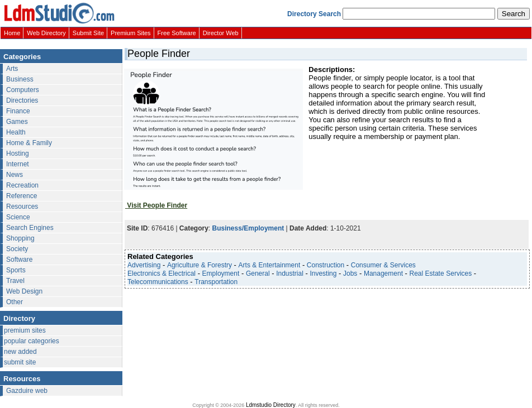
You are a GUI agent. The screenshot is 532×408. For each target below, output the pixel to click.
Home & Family (29, 143)
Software (19, 260)
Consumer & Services (383, 265)
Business (20, 79)
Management (383, 273)
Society (17, 249)
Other (15, 302)
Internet (18, 164)
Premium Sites (131, 33)
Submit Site (88, 33)
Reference (22, 196)
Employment (221, 273)
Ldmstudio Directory (271, 405)
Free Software (177, 33)
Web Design (24, 291)
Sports (16, 270)
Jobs (350, 273)
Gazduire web (27, 391)
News (15, 175)
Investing (323, 273)
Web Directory (46, 33)
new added (20, 352)
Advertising (144, 265)
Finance (18, 111)
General (258, 273)
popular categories (32, 341)
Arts (12, 69)
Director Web (221, 33)
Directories (22, 100)
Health (16, 132)
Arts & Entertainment (270, 265)
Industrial (290, 273)
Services (459, 273)
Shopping (20, 238)
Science (18, 217)
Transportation (216, 282)
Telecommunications (158, 282)
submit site (20, 362)
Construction (326, 265)
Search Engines (30, 228)
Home (12, 33)
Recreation (22, 185)
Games (17, 122)
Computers (23, 90)
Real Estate (427, 273)
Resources (22, 207)
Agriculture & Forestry (199, 265)
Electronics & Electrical (161, 273)
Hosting (18, 153)
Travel (15, 281)
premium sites (25, 330)
